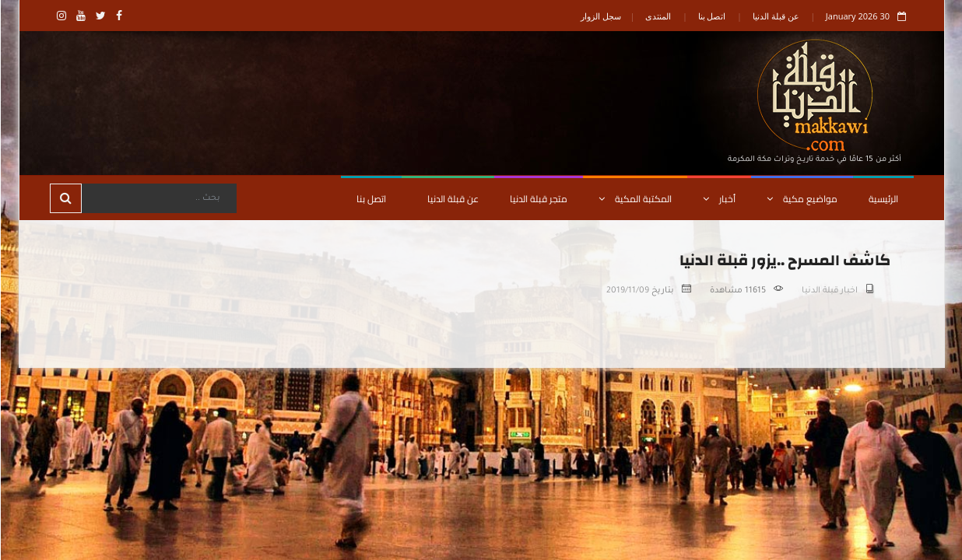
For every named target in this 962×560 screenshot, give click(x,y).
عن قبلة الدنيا (775, 16)
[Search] (158, 198)
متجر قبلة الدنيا (538, 199)
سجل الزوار (600, 16)
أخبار (718, 199)
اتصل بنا (711, 16)
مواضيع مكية (801, 199)
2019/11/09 (627, 291)
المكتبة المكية (634, 199)
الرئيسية (883, 199)
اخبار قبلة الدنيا (829, 291)
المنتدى (657, 16)
